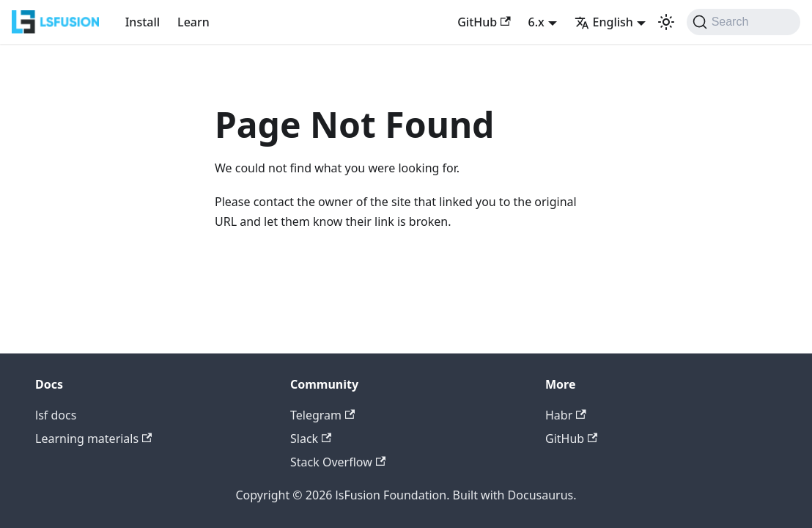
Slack (311, 439)
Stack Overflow (338, 462)
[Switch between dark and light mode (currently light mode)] (666, 22)
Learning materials (93, 439)
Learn (193, 22)
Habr (566, 415)
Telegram (322, 415)
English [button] (604, 22)
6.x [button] (536, 22)
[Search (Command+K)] (743, 22)
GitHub (484, 22)
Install (143, 22)
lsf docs (56, 415)
